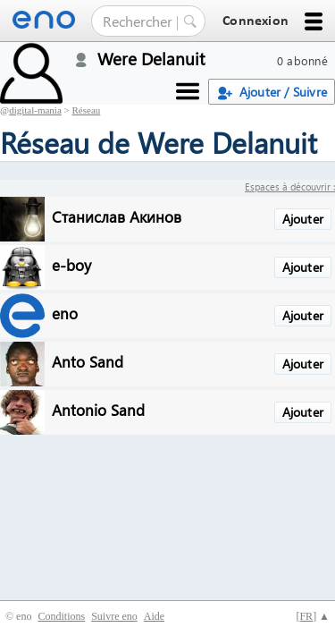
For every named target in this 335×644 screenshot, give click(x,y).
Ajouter (303, 219)
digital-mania (35, 110)
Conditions (61, 616)
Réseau (87, 110)
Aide (154, 616)
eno (65, 313)
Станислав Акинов (117, 216)
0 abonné (302, 60)
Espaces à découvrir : (290, 186)
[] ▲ (313, 616)
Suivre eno (114, 616)
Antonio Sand (98, 409)
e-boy (71, 264)
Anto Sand (88, 361)
